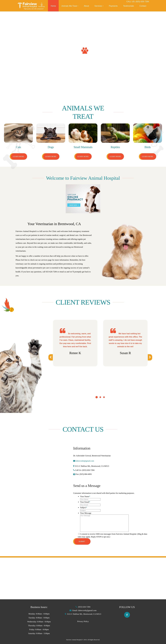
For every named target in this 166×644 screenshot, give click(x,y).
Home (53, 6)
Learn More (18, 156)
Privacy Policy (83, 621)
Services (98, 6)
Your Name (85, 496)
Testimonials (129, 6)
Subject (84, 508)
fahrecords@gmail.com (85, 461)
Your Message (86, 513)
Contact (143, 6)
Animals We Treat (69, 6)
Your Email (85, 502)
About (86, 6)
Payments (113, 6)
